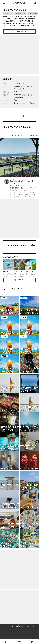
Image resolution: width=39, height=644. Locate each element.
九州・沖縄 (18, 13)
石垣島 (35, 13)
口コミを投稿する (19, 31)
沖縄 (24, 13)
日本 (11, 13)
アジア (6, 13)
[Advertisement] (19, 55)
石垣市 (29, 13)
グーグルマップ (19, 89)
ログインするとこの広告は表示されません (20, 626)
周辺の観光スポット (19, 280)
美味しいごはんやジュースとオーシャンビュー (23, 183)
